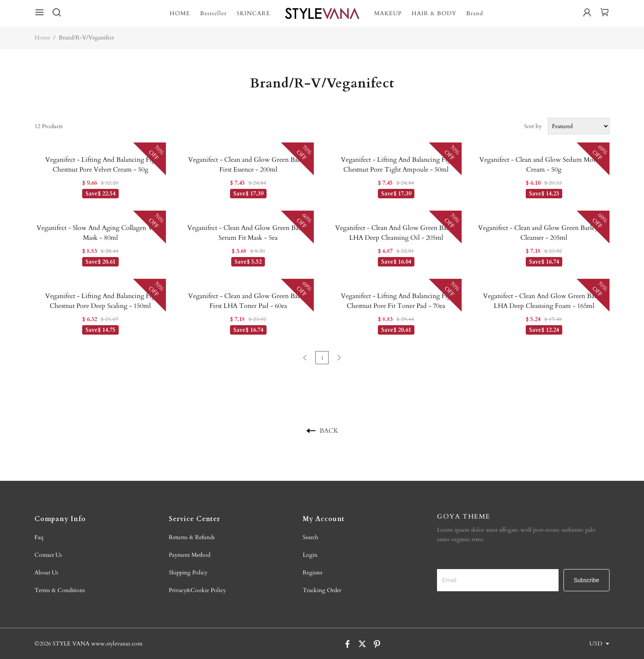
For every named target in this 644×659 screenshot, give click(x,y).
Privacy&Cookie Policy (197, 590)
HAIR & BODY (434, 13)
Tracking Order (322, 590)
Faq (39, 537)
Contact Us (48, 555)
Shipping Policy (188, 573)
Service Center (194, 519)
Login (310, 555)
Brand (475, 13)
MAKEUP (388, 13)
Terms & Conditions (60, 590)
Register (313, 573)
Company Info (60, 519)
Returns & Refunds (192, 537)
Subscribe (586, 580)
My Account (324, 519)
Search (310, 537)
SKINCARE (253, 13)
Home (42, 38)
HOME (180, 13)
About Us (46, 573)
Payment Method (190, 555)
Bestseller (213, 13)
